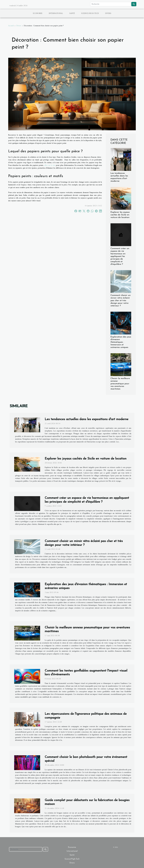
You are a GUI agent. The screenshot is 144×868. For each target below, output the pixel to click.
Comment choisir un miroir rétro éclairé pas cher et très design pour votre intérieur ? (121, 301)
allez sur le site (50, 165)
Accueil (11, 26)
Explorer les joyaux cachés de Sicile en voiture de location (120, 215)
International (56, 13)
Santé (72, 13)
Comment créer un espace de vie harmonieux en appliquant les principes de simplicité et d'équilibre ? (120, 256)
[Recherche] (110, 4)
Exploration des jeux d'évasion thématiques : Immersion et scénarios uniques (121, 342)
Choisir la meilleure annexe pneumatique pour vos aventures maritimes (120, 384)
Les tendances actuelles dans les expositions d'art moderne (87, 419)
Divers (108, 13)
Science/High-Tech (90, 13)
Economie (38, 13)
